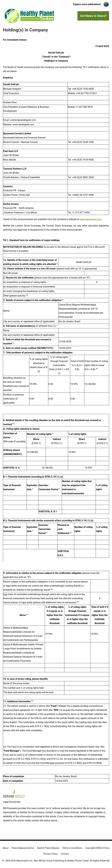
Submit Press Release (48, 848)
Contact (65, 854)
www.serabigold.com (91, 219)
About (6, 848)
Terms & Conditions (72, 848)
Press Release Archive (23, 848)
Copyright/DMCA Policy (97, 848)
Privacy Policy (51, 854)
